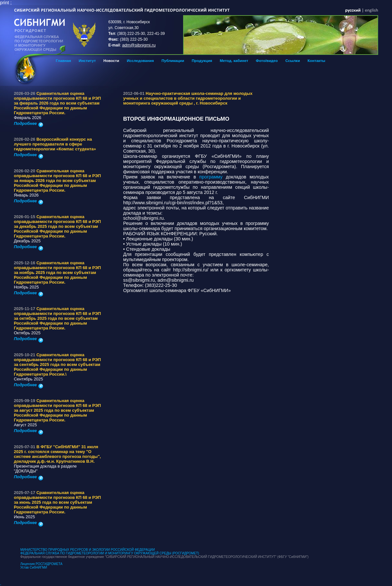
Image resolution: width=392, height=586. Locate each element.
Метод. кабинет (234, 61)
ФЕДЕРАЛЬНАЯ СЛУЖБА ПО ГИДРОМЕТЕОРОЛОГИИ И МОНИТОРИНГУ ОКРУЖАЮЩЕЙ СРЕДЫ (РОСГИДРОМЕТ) (110, 553)
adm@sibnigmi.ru (139, 45)
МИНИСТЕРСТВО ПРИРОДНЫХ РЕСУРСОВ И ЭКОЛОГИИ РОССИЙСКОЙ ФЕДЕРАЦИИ (88, 550)
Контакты (316, 61)
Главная (63, 61)
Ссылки (293, 61)
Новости (111, 61)
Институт (87, 61)
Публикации (173, 61)
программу (213, 177)
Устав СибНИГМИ (34, 567)
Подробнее (29, 123)
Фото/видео (267, 61)
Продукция (202, 61)
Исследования (140, 61)
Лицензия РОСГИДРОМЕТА (41, 564)
